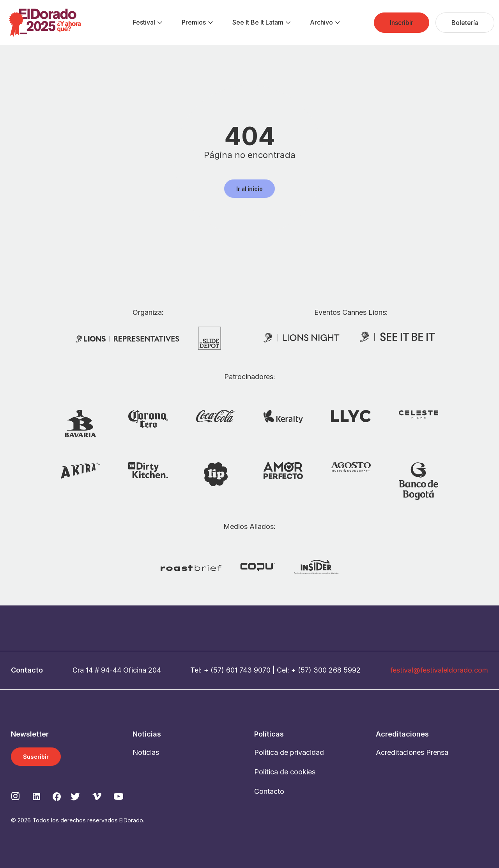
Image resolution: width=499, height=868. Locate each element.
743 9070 (255, 670)
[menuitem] (144, 23)
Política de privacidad (289, 752)
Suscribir (36, 757)
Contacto (269, 791)
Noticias (146, 752)
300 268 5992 (337, 670)
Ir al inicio (249, 189)
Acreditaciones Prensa (412, 752)
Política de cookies (285, 772)
